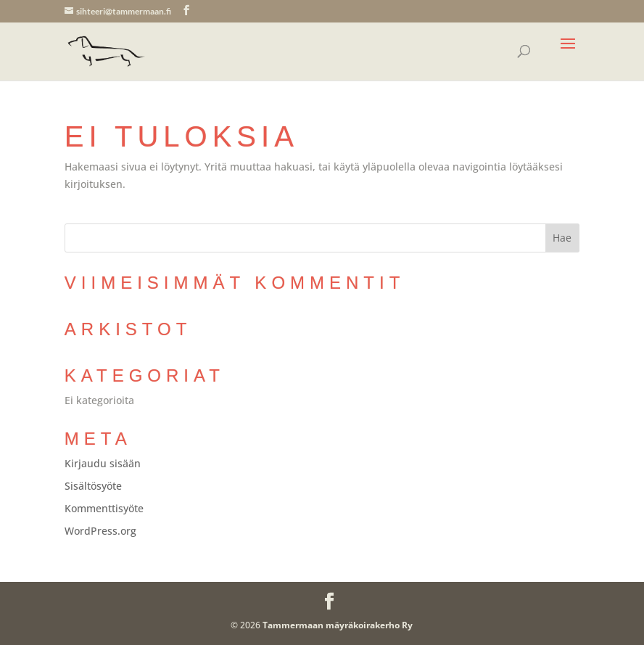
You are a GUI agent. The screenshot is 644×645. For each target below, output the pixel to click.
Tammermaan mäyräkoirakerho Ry (338, 625)
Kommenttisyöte (104, 508)
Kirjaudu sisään (103, 463)
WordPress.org (100, 531)
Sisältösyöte (93, 486)
